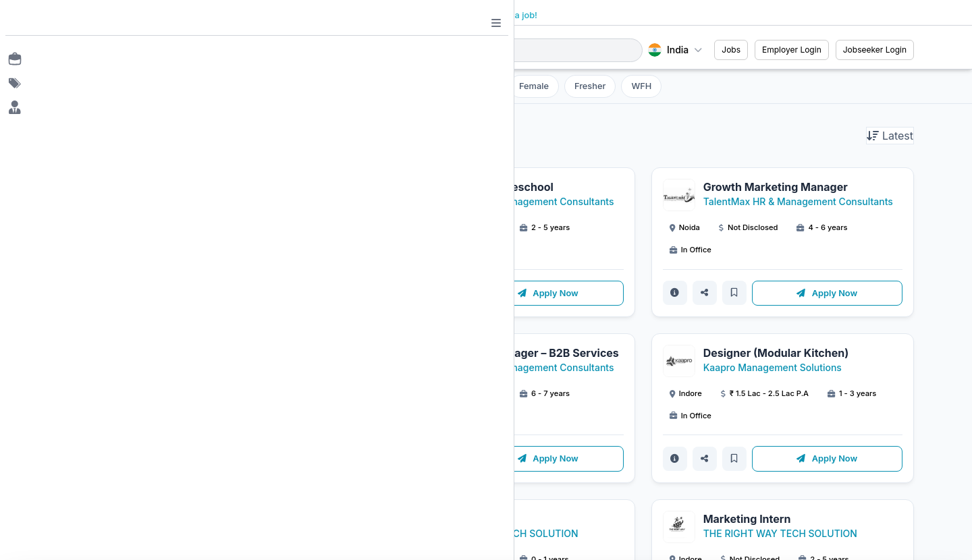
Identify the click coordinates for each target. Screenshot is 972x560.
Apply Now (269, 293)
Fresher (590, 86)
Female (534, 86)
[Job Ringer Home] (145, 50)
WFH (641, 86)
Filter (373, 86)
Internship (472, 86)
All (421, 86)
